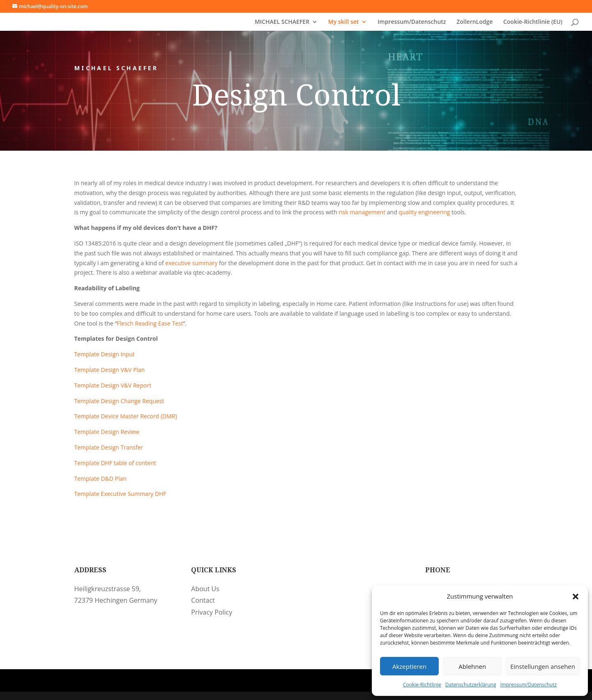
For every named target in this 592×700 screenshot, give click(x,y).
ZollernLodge (475, 22)
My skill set (344, 22)
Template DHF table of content (115, 463)
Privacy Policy (212, 612)
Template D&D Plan (100, 479)
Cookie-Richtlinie (422, 685)
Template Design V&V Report (113, 385)
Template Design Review (107, 432)
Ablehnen (472, 666)
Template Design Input (105, 354)
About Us (205, 589)
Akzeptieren (409, 666)
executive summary (191, 263)
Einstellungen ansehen (543, 666)
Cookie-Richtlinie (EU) (533, 22)
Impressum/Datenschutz (528, 685)
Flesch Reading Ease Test (150, 323)
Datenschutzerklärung (471, 685)
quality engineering (424, 212)
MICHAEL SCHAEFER (282, 22)
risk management (362, 212)
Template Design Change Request (119, 401)
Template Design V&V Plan (110, 370)
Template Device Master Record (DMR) (126, 416)
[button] (576, 597)
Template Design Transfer (109, 447)
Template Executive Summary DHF (120, 494)
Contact (203, 600)
